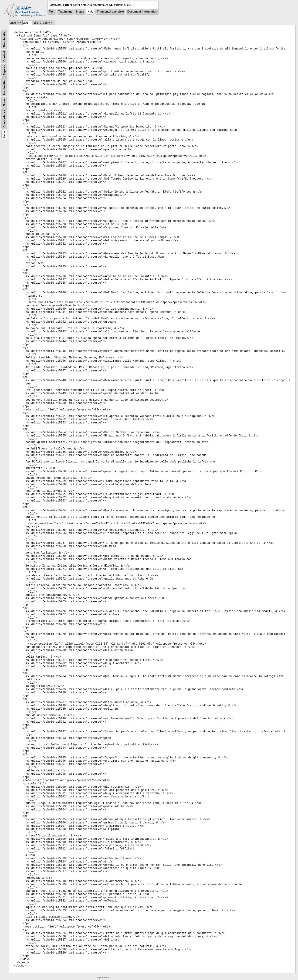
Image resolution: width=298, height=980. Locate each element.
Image (80, 12)
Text (52, 12)
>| (52, 23)
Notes (4, 102)
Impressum (103, 978)
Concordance (4, 119)
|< (18, 23)
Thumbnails (4, 40)
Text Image (65, 12)
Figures (4, 70)
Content (4, 56)
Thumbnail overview (110, 12)
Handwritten (4, 87)
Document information (142, 12)
